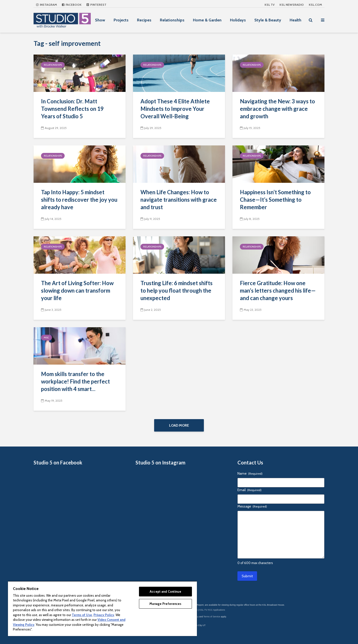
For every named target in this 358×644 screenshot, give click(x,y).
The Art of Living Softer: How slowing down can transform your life (77, 290)
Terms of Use (82, 615)
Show (100, 20)
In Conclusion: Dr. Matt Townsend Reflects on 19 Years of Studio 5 (72, 109)
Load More (179, 425)
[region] (102, 609)
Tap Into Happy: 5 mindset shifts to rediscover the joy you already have (79, 200)
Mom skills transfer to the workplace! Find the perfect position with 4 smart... (75, 381)
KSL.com (315, 5)
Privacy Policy (104, 615)
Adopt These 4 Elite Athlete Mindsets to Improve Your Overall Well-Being (175, 109)
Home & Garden (207, 20)
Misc (46, 338)
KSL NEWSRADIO (292, 5)
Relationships (172, 20)
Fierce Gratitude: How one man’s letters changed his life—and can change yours (278, 290)
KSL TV (269, 5)
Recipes (144, 20)
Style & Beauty (268, 20)
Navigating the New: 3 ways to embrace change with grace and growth (277, 109)
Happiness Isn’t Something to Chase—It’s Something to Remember (275, 200)
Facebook (72, 5)
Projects (121, 20)
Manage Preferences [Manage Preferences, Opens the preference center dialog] (165, 604)
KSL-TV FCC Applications (212, 610)
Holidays (238, 20)
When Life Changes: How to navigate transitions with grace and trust (179, 200)
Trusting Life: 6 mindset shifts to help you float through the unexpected (177, 290)
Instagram (46, 5)
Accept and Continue (165, 591)
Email (249, 490)
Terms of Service (212, 617)
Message (252, 506)
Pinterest (96, 5)
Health (295, 20)
